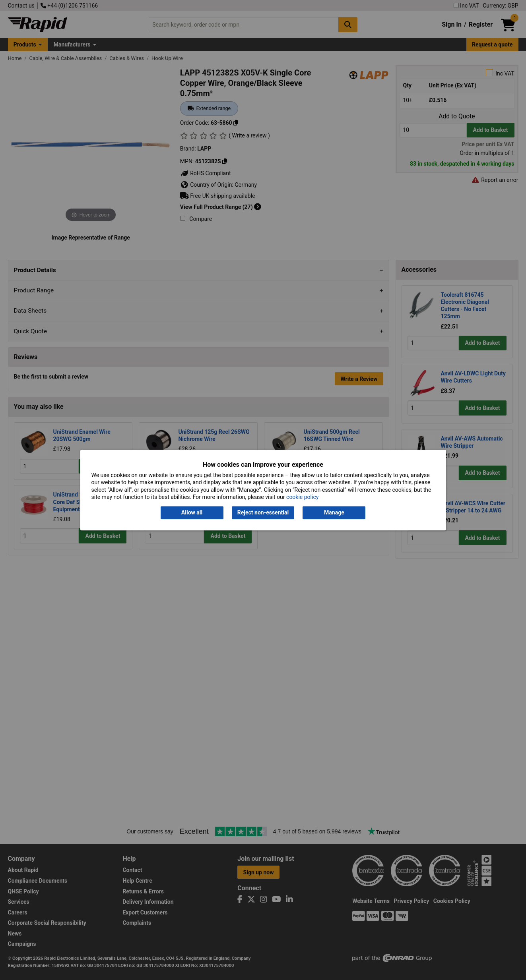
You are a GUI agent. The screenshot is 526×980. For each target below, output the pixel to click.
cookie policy (302, 497)
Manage (334, 513)
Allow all (192, 513)
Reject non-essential (263, 513)
